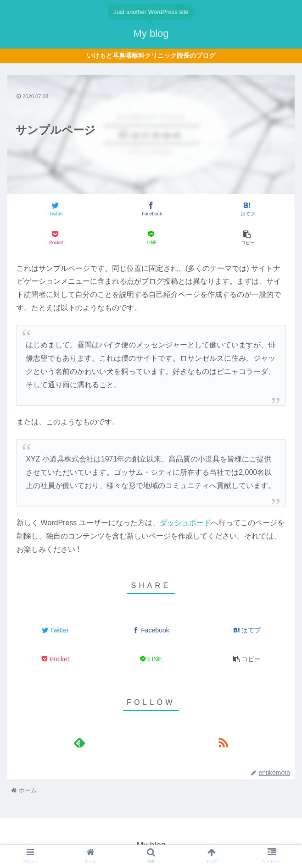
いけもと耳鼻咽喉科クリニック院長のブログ (151, 56)
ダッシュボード (185, 523)
